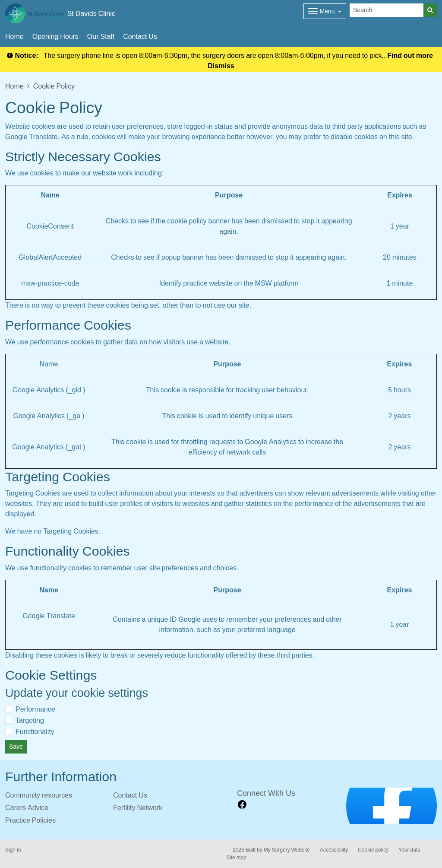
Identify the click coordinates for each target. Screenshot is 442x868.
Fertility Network (138, 808)
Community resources (39, 795)
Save (16, 747)
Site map (236, 858)
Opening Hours (55, 36)
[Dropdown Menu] (325, 11)
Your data (409, 850)
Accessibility (334, 850)
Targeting (30, 720)
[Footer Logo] (392, 806)
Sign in (13, 850)
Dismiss (221, 66)
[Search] (387, 10)
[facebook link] (242, 805)
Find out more (410, 55)
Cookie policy (373, 850)
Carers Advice (27, 808)
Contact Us (140, 36)
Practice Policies (30, 820)
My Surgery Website (287, 850)
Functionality (35, 731)
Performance (35, 709)
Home (14, 36)
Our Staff (101, 36)
